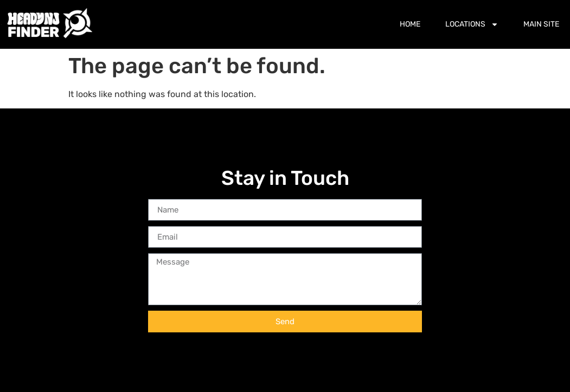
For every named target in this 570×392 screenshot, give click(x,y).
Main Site (541, 24)
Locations (472, 24)
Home (410, 24)
